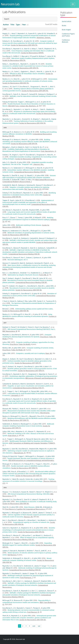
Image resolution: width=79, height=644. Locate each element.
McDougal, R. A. (8, 132)
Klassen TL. (32, 431)
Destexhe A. (17, 492)
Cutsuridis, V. (7, 180)
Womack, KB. (7, 409)
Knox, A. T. (6, 217)
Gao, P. (5, 278)
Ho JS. (28, 409)
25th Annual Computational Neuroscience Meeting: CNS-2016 (29, 494)
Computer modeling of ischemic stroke (40, 348)
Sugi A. (12, 200)
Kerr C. (23, 258)
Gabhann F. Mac (22, 301)
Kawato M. (25, 492)
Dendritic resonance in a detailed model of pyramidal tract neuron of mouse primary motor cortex (28, 66)
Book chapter (66, 30)
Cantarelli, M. (7, 185)
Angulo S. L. (23, 286)
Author (6, 25)
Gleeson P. (25, 94)
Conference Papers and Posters (68, 35)
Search (7, 19)
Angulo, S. (6, 359)
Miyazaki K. (33, 416)
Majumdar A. (43, 374)
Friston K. (31, 327)
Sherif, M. (6, 507)
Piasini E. (46, 263)
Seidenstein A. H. (19, 168)
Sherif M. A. (15, 175)
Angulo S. (15, 155)
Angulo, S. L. (7, 33)
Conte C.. (17, 71)
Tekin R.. (43, 109)
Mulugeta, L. (7, 147)
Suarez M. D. (32, 33)
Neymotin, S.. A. (8, 119)
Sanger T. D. (46, 566)
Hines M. (13, 162)
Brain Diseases (29, 507)
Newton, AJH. (7, 348)
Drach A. (14, 147)
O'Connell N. (34, 56)
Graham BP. (16, 180)
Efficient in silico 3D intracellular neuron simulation (27, 74)
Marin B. (15, 185)
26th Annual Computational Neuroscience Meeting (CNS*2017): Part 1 (31, 329)
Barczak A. (14, 551)
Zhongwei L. (41, 456)
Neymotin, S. (7, 175)
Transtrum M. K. (51, 301)
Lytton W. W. (42, 33)
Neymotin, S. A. (8, 499)
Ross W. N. (41, 416)
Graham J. (29, 258)
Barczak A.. (17, 119)
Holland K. (38, 217)
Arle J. (13, 431)
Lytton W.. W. (30, 41)
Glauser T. (14, 217)
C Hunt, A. (6, 301)
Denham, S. (6, 327)
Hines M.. (50, 155)
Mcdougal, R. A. (8, 139)
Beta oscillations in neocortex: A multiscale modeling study (36, 502)
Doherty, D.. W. (7, 41)
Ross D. (38, 551)
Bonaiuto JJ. (48, 507)
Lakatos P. (35, 499)
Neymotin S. (17, 210)
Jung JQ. (22, 479)
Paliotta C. (15, 409)
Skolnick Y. (35, 409)
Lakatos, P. (6, 551)
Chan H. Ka (38, 327)
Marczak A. (25, 56)
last (39, 626)
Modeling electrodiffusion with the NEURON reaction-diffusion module (32, 418)
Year (24, 25)
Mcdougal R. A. (36, 231)
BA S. (15, 581)
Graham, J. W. (7, 155)
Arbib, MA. (39, 507)
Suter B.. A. (28, 109)
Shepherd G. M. (37, 399)
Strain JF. (23, 409)
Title (12, 25)
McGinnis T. (43, 56)
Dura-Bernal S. (31, 155)
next (34, 626)
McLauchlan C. (27, 535)
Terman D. (49, 513)
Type (18, 25)
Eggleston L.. (25, 71)
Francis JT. (51, 374)
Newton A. (17, 139)
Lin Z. (38, 102)
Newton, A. (6, 231)
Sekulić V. (32, 492)
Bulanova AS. (27, 513)
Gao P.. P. (16, 87)
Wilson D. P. (48, 273)
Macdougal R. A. (26, 424)
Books (64, 26)
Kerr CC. (25, 374)
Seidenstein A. (29, 566)
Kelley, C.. (6, 64)
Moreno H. (26, 335)
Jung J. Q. (23, 175)
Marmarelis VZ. (42, 431)
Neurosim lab (20, 639)
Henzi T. (14, 33)
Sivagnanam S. (42, 155)
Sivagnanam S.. (36, 87)
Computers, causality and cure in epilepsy (30, 353)
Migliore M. (43, 449)
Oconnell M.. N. (27, 119)
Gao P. (21, 359)
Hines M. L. (17, 79)
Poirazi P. (14, 327)
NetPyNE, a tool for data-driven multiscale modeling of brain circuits (33, 96)
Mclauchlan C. (32, 520)
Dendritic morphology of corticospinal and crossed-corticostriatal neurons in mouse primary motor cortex (29, 530)
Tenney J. (21, 217)
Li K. (15, 608)
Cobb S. (23, 180)
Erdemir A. (21, 147)
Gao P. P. (22, 155)
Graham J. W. (14, 286)
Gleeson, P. (6, 263)
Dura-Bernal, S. (8, 49)
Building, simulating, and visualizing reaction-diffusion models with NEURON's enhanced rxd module (30, 142)
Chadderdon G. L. (36, 273)
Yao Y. (17, 391)
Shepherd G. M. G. (50, 49)
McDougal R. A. (37, 79)
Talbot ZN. (15, 479)
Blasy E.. (33, 71)
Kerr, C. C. (6, 273)
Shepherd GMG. (34, 210)
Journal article (67, 21)
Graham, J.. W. (7, 87)
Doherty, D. (6, 294)
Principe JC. (37, 608)
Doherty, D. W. (7, 193)
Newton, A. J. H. (8, 79)
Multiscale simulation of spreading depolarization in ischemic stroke (31, 233)
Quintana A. (42, 94)
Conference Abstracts (66, 41)
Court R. (46, 384)
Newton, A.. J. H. (8, 71)
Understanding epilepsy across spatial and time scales (34, 309)
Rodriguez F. (51, 94)
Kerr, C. (5, 520)
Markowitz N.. (46, 119)
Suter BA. (25, 210)
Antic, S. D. (6, 162)
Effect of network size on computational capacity (37, 538)
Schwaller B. (51, 33)
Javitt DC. (44, 551)
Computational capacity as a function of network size (31, 522)
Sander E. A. (41, 301)
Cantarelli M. (33, 94)
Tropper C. (21, 102)
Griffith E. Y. (17, 56)
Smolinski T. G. (25, 273)
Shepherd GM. (34, 449)
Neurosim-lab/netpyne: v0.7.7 (18, 260)
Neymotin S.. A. (19, 109)
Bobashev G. (20, 431)
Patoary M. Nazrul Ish (33, 439)
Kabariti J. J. (31, 175)
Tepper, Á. (6, 200)
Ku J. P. (42, 147)
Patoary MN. (35, 391)
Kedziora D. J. (48, 535)
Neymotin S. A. (23, 33)
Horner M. (36, 147)
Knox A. (14, 472)
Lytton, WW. (7, 225)
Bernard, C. (6, 309)
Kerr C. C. (21, 581)
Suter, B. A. (6, 528)
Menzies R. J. (23, 520)
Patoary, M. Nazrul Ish (10, 102)
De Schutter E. (22, 327)
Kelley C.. (36, 109)
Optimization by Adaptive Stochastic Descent (23, 275)
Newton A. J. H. (19, 132)
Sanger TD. (33, 573)
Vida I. (30, 180)
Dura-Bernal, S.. (8, 109)
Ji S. (26, 431)
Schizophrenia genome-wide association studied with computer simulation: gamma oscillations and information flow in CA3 (29, 618)
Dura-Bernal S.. (18, 41)
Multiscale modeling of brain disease (29, 225)
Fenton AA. (29, 479)
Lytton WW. (35, 139)
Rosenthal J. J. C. (24, 472)
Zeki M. (35, 513)
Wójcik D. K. (49, 492)
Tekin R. (41, 49)
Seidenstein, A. (7, 424)
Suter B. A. (27, 49)
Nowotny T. (47, 327)
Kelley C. (35, 49)
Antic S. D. (49, 359)
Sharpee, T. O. (7, 492)
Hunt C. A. (29, 147)
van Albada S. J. (38, 535)
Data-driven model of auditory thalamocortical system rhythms (33, 58)
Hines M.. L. (40, 71)
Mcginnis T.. (37, 119)
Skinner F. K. (40, 492)
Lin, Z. (4, 391)
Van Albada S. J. (43, 520)
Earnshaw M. (31, 185)
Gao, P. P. (6, 286)
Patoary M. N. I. (30, 464)
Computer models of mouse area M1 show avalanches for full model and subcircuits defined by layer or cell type (30, 43)
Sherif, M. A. (6, 616)
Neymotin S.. (25, 64)
